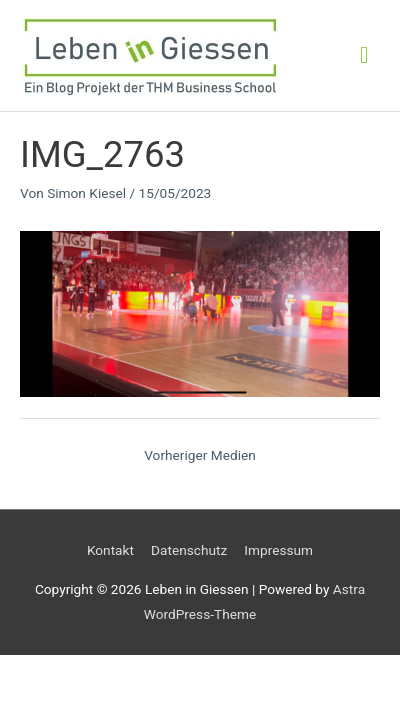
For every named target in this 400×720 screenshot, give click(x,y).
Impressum (278, 550)
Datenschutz (189, 550)
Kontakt (110, 550)
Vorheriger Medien (200, 455)
